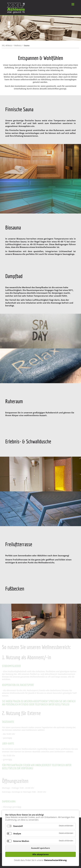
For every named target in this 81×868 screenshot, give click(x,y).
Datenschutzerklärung (55, 860)
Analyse (17, 834)
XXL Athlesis (7, 45)
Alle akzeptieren (41, 854)
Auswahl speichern (40, 848)
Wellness (18, 45)
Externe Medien (21, 841)
